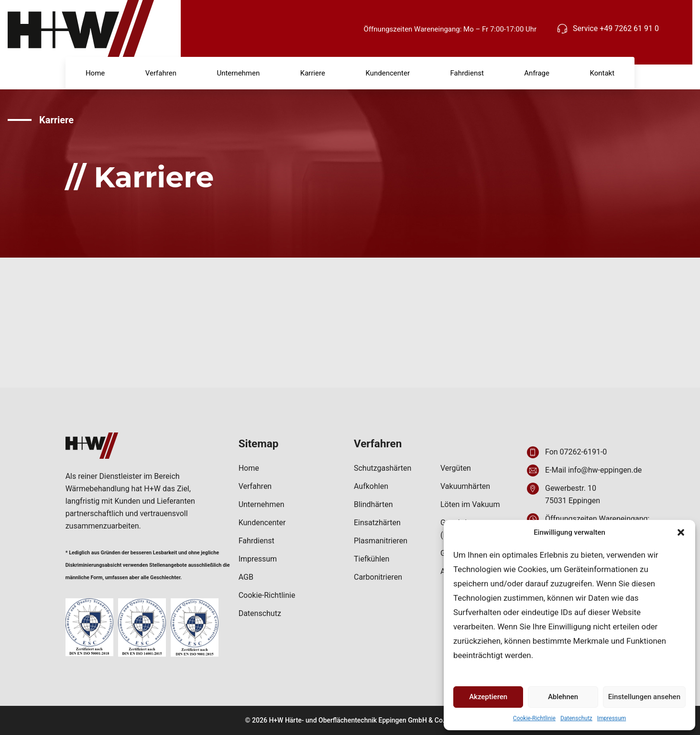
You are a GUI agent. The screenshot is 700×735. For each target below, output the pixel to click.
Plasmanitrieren (381, 541)
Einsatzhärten (377, 523)
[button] (681, 532)
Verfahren (161, 73)
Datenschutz (576, 718)
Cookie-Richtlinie (534, 718)
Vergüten (456, 468)
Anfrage (537, 73)
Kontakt (602, 73)
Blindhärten (373, 504)
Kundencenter (388, 73)
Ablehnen (563, 697)
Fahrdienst (467, 73)
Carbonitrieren (378, 577)
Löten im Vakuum (470, 504)
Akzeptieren (488, 697)
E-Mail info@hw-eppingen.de (593, 470)
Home (95, 73)
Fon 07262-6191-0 (576, 452)
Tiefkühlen (372, 559)
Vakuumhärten (465, 486)
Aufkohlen (371, 486)
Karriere (313, 73)
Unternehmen (238, 73)
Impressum (612, 718)
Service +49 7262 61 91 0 (616, 28)
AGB (246, 577)
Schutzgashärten (383, 468)
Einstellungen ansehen (644, 697)
